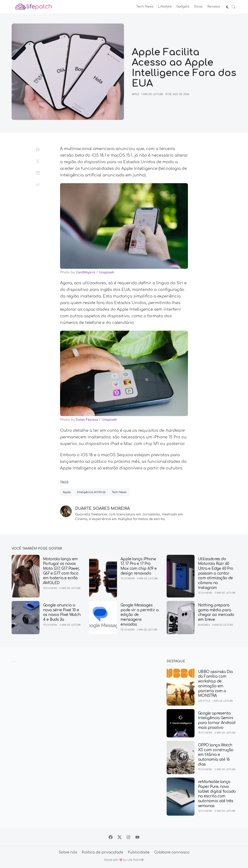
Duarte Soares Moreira (102, 509)
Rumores (204, 625)
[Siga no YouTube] (137, 837)
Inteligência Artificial (91, 492)
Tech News (119, 492)
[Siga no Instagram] (128, 837)
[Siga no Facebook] (111, 837)
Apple (135, 94)
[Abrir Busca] (233, 7)
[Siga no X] (120, 837)
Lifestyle (204, 701)
